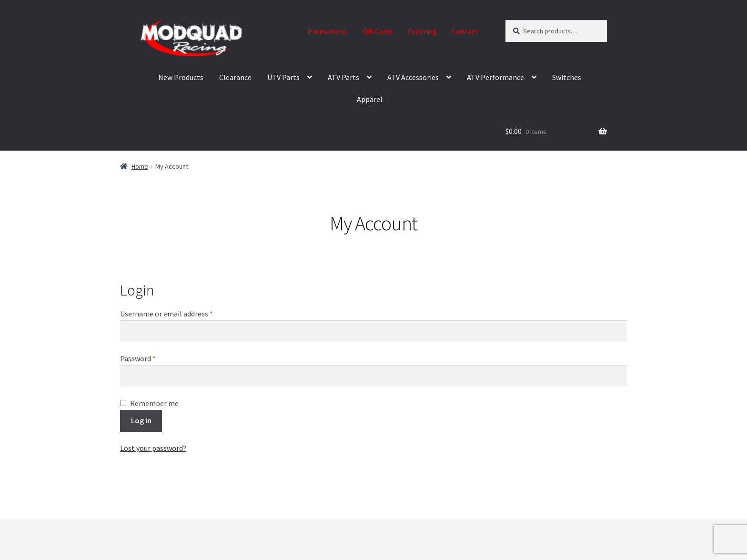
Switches (567, 77)
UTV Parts (283, 77)
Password (152, 358)
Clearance (235, 77)
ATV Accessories (413, 77)
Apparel (370, 99)
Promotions (327, 31)
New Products (181, 77)
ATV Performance (495, 77)
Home (140, 166)
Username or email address (181, 313)
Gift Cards (378, 31)
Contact (465, 31)
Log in (141, 420)
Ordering (422, 31)
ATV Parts (343, 77)
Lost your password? (153, 448)
